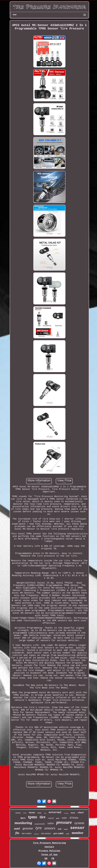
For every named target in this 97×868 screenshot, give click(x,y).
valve (51, 823)
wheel (81, 812)
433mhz (74, 818)
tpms (33, 817)
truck (25, 813)
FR (53, 859)
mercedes (27, 834)
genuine (28, 828)
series (66, 829)
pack (58, 818)
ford (45, 813)
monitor (78, 833)
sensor (77, 828)
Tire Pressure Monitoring (49, 843)
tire (43, 817)
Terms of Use (49, 855)
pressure (64, 822)
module (36, 834)
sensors (50, 828)
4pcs (23, 818)
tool (60, 829)
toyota (32, 812)
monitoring (23, 823)
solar (64, 818)
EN (46, 859)
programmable (40, 824)
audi (68, 834)
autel (17, 829)
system (79, 823)
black (73, 813)
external (55, 812)
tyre (39, 828)
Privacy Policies (49, 851)
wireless (18, 813)
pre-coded (58, 833)
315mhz (66, 813)
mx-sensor (46, 833)
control (51, 818)
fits (17, 833)
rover (39, 813)
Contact (49, 847)
